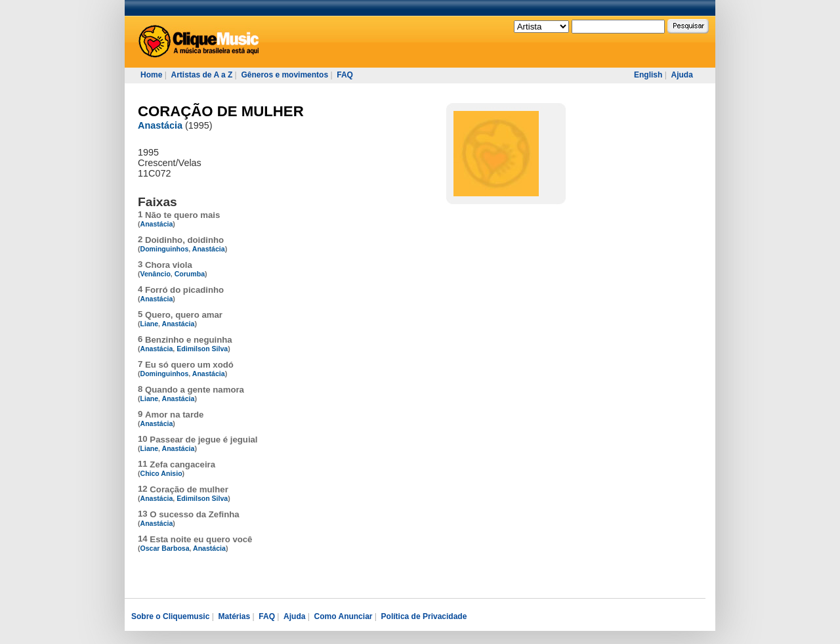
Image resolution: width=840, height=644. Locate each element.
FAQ (345, 75)
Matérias (234, 616)
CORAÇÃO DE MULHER (221, 111)
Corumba (190, 274)
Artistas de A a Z (201, 75)
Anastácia (160, 125)
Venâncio (156, 274)
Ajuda (682, 75)
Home (151, 75)
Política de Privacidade (424, 616)
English (648, 75)
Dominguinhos (165, 249)
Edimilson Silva (202, 349)
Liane (150, 324)
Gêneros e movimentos (284, 75)
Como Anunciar (344, 616)
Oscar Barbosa (165, 548)
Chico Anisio (161, 473)
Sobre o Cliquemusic (170, 616)
